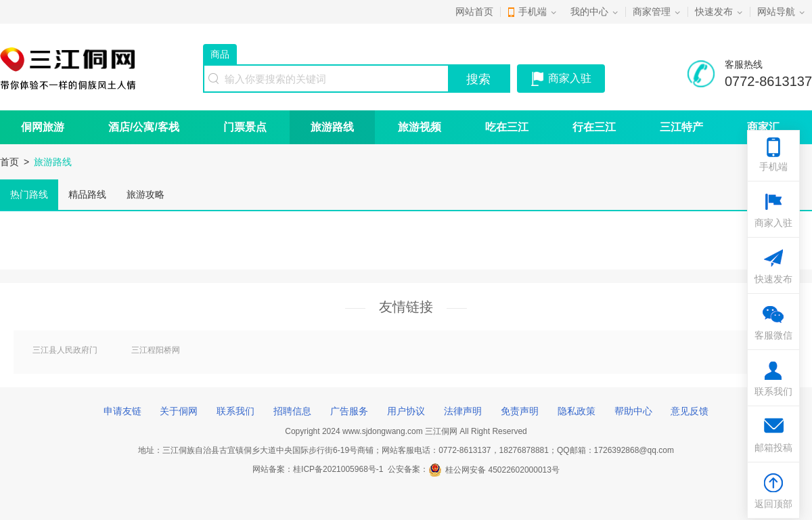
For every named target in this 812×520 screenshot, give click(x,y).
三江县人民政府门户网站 (65, 351)
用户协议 (406, 411)
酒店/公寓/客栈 (144, 127)
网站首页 (474, 12)
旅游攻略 (145, 194)
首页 (9, 162)
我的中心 (589, 12)
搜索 (478, 79)
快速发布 (714, 12)
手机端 (533, 12)
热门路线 (29, 194)
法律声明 (463, 411)
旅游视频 (420, 127)
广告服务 (349, 411)
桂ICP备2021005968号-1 (338, 470)
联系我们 (235, 411)
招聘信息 (292, 411)
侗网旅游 (43, 127)
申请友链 (122, 411)
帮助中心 (633, 411)
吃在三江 (507, 127)
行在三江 (594, 127)
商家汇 (763, 127)
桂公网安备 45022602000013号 (494, 470)
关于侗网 (179, 411)
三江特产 (681, 127)
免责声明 (520, 411)
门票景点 (245, 127)
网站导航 (776, 12)
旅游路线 (332, 127)
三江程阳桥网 (156, 350)
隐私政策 (577, 411)
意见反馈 (690, 411)
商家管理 (652, 12)
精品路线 (87, 194)
